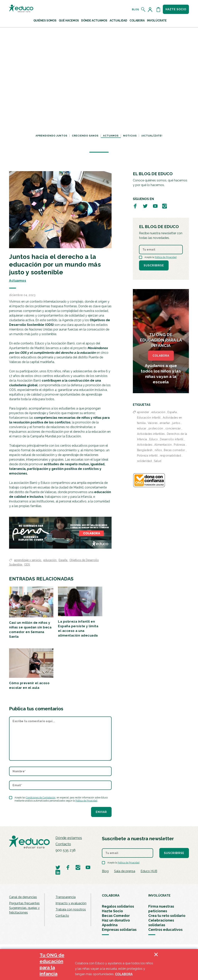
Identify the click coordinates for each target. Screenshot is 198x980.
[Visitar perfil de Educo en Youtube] (155, 206)
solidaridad (145, 461)
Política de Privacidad (86, 801)
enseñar (165, 423)
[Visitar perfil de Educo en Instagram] (165, 206)
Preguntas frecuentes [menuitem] (24, 903)
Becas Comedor (116, 916)
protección (156, 428)
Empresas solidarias (119, 930)
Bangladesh (145, 450)
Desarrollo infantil (172, 439)
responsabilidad (171, 456)
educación (50, 560)
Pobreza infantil (147, 456)
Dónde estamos (69, 838)
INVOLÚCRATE (159, 895)
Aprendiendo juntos (51, 136)
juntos (176, 423)
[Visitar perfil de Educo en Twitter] (145, 206)
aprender (143, 412)
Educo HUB (149, 871)
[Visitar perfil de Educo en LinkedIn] (58, 872)
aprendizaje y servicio (28, 560)
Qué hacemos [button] (69, 21)
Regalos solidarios (118, 906)
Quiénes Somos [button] (45, 21)
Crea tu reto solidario (167, 916)
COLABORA (161, 356)
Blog (135, 9)
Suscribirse (154, 265)
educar (142, 428)
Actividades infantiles (151, 434)
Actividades (145, 445)
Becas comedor (174, 450)
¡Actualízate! (152, 136)
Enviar (101, 812)
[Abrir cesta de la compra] (158, 9)
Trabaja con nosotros (71, 909)
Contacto (63, 844)
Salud (158, 461)
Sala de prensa (125, 871)
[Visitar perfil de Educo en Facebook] (135, 206)
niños (158, 450)
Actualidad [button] (118, 21)
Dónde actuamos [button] (94, 21)
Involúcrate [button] (157, 21)
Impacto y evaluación (71, 903)
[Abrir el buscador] (143, 9)
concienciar (173, 428)
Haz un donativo (116, 920)
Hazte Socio (112, 911)
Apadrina (110, 925)
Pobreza (179, 445)
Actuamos (111, 136)
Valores (153, 423)
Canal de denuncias (23, 897)
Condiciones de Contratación (41, 798)
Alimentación (163, 445)
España (63, 560)
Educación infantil (149, 418)
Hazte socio (176, 9)
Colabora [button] (137, 21)
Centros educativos (165, 930)
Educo (154, 439)
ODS (27, 565)
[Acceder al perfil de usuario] (151, 9)
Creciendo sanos (85, 136)
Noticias (130, 136)
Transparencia (66, 897)
